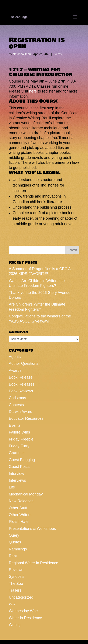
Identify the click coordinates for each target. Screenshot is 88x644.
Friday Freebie (21, 439)
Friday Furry (19, 446)
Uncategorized (21, 597)
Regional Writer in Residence (34, 563)
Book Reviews (21, 391)
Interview (17, 474)
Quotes (15, 542)
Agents (15, 357)
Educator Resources (26, 418)
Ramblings (18, 549)
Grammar (17, 453)
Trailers (15, 590)
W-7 (12, 604)
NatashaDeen (22, 54)
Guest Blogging (22, 460)
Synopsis (17, 577)
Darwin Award (21, 412)
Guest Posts (19, 467)
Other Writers (20, 515)
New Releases (21, 501)
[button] (44, 102)
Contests (16, 405)
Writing (15, 625)
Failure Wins (20, 432)
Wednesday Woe (23, 611)
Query (14, 535)
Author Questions (24, 363)
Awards (15, 370)
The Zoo (16, 584)
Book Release (21, 377)
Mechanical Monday (26, 494)
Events (57, 54)
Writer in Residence (26, 618)
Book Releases (22, 384)
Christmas (17, 398)
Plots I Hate (19, 522)
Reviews (16, 570)
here (33, 91)
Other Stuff (18, 508)
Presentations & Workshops (32, 529)
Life (12, 487)
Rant (13, 556)
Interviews (17, 480)
